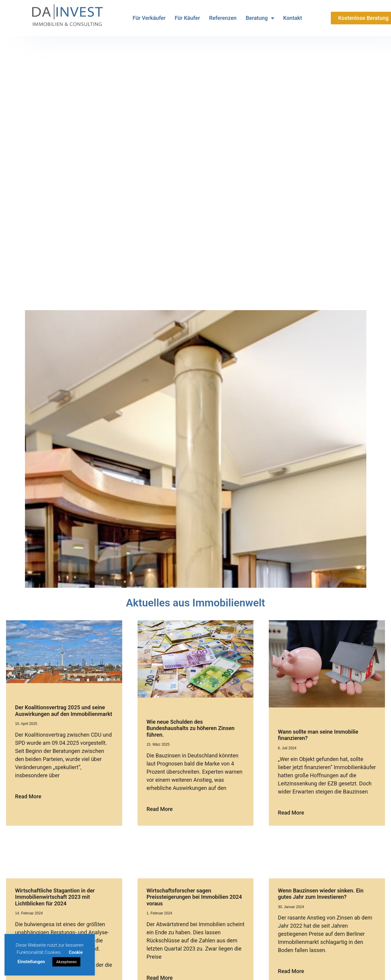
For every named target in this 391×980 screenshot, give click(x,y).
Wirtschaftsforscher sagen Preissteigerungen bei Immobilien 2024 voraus (194, 897)
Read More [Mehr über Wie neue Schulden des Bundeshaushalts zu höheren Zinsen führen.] (160, 809)
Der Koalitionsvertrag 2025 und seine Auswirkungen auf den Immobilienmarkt (64, 711)
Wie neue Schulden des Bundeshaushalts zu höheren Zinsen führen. (191, 728)
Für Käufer (187, 18)
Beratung (260, 18)
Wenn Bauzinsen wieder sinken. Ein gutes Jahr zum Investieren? (321, 894)
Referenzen (223, 18)
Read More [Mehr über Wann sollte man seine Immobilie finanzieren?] (291, 813)
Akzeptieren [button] (66, 962)
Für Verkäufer (149, 18)
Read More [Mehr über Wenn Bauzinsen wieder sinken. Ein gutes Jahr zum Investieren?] (291, 971)
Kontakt (293, 18)
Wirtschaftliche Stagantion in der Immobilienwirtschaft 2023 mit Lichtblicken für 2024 (55, 897)
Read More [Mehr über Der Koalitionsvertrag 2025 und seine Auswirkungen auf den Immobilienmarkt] (28, 796)
